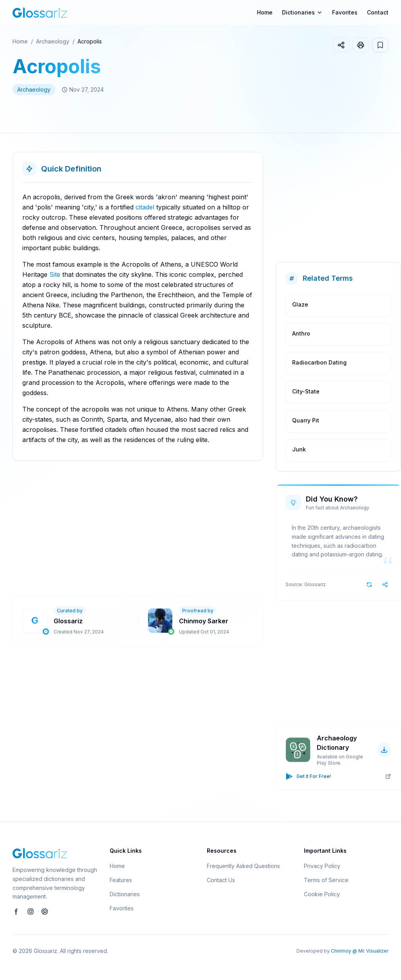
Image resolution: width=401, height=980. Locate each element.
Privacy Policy (322, 866)
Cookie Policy (322, 894)
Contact (378, 12)
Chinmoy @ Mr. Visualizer (360, 951)
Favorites (345, 12)
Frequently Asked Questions (243, 866)
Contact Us (221, 880)
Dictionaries (125, 894)
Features (121, 880)
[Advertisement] (207, 528)
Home (265, 12)
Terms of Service (326, 880)
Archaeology (53, 41)
